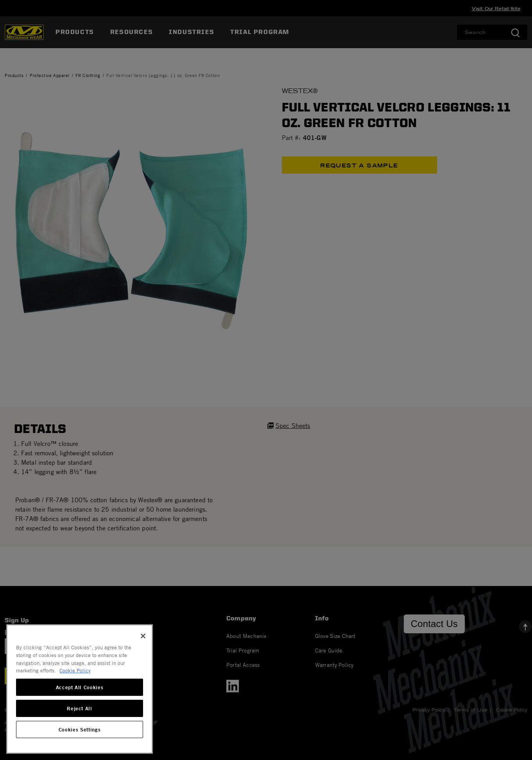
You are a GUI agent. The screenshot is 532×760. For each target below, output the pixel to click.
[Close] (143, 636)
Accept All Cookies (80, 687)
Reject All (80, 708)
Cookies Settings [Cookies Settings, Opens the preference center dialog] (80, 729)
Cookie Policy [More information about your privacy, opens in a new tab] (75, 670)
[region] (80, 689)
